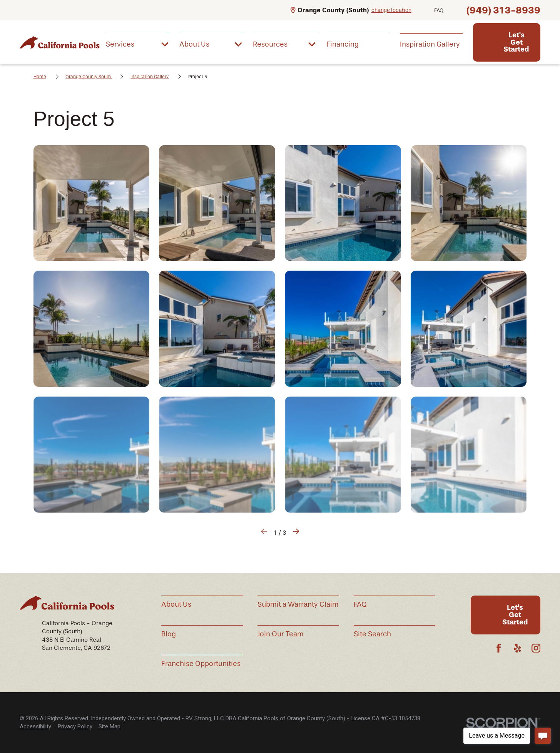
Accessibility (35, 726)
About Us (176, 604)
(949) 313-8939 (503, 10)
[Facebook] (499, 648)
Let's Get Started (516, 42)
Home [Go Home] (40, 77)
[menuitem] (137, 44)
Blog (169, 634)
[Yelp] (517, 648)
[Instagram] (536, 648)
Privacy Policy (75, 726)
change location (391, 10)
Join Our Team (281, 634)
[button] (92, 203)
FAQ (439, 11)
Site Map (109, 726)
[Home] (60, 42)
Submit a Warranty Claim (298, 604)
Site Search (372, 634)
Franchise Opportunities (201, 664)
